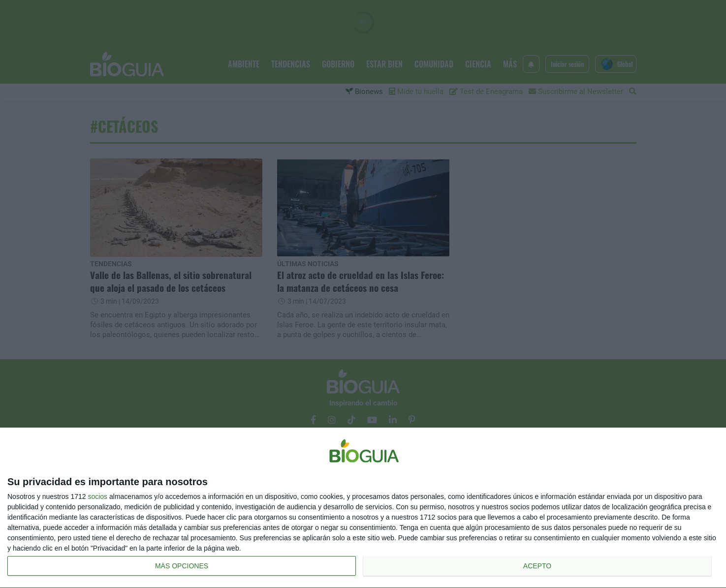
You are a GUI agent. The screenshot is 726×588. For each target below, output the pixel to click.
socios (97, 496)
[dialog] (363, 508)
